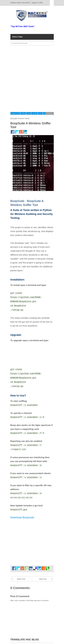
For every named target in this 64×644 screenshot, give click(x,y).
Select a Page (17, 37)
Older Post (43, 579)
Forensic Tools (15, 113)
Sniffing (23, 113)
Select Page (52, 3)
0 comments (50, 113)
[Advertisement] (32, 79)
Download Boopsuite (22, 517)
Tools (29, 113)
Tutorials (34, 113)
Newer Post (21, 579)
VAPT (40, 113)
